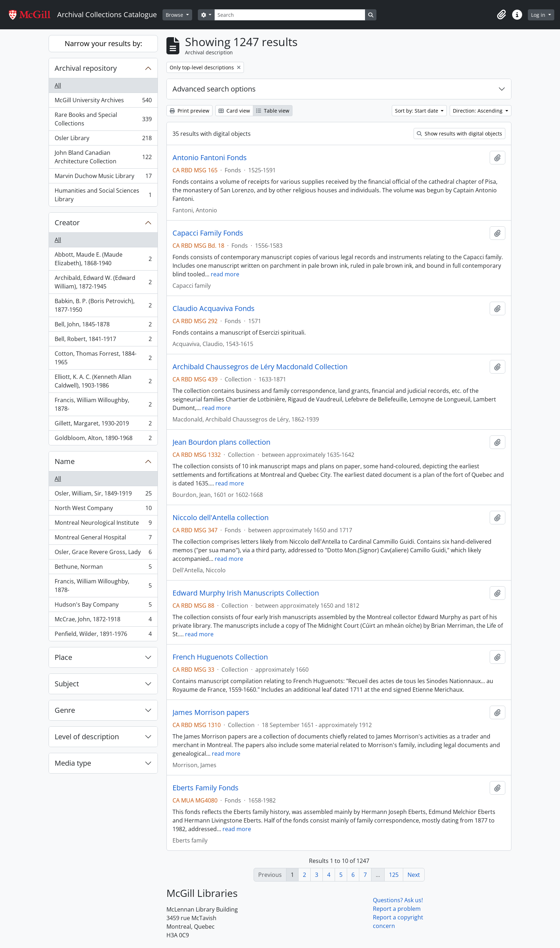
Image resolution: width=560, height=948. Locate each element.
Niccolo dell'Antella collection (221, 518)
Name (65, 461)
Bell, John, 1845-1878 (103, 326)
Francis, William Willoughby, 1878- (103, 404)
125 (394, 875)
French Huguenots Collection (220, 657)
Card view (234, 111)
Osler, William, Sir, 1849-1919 (103, 495)
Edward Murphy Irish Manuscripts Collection (246, 593)
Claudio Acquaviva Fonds (214, 308)
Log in (539, 15)
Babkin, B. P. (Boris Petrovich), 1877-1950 (103, 305)
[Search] (290, 15)
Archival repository (86, 68)
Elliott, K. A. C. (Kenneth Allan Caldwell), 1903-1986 (103, 381)
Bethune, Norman (103, 568)
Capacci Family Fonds (208, 233)
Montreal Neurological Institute (103, 524)
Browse (175, 15)
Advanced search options (214, 89)
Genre (65, 710)
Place (63, 657)
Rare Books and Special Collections (103, 119)
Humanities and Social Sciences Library (103, 195)
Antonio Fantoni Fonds (210, 158)
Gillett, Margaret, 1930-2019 (103, 425)
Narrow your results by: (103, 43)
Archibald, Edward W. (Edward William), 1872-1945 (103, 282)
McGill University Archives (103, 102)
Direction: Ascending (478, 111)
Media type (73, 763)
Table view (273, 111)
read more (225, 274)
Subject (67, 684)
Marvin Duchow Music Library (103, 177)
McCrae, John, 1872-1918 (103, 621)
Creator (67, 223)
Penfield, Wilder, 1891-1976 (103, 635)
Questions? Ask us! (398, 900)
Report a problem (397, 909)
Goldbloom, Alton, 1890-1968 (103, 439)
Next (414, 875)
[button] (501, 15)
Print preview (189, 111)
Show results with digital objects (459, 134)
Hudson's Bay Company (103, 606)
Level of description (87, 737)
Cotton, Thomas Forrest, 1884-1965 (103, 358)
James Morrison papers (211, 712)
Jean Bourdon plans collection (221, 442)
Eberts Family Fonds (206, 788)
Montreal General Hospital (103, 539)
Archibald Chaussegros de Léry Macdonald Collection (260, 367)
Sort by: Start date (417, 111)
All (58, 85)
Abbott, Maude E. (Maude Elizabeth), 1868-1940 (103, 259)
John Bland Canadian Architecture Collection (103, 157)
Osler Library (103, 140)
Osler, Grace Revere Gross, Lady (103, 554)
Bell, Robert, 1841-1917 (103, 340)
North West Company (103, 510)
